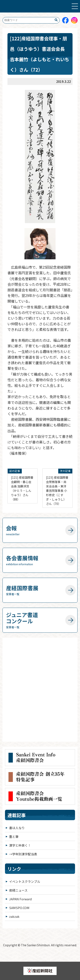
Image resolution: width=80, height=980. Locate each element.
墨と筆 (14, 837)
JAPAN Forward (20, 899)
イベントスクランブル (25, 881)
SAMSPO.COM (19, 908)
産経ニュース (18, 890)
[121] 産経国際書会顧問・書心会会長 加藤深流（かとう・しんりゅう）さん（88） (22, 488)
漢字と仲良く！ (20, 845)
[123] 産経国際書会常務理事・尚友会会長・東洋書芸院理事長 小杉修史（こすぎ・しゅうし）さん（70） (57, 491)
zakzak (14, 916)
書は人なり (17, 828)
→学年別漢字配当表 (23, 854)
